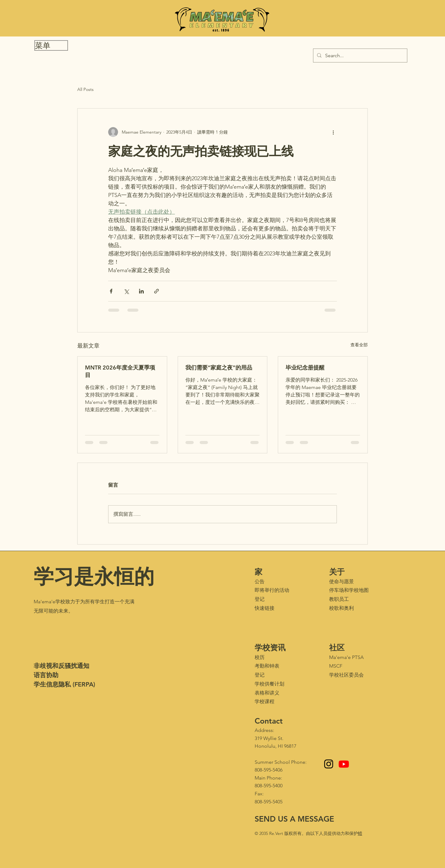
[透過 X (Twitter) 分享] (126, 291)
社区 (337, 648)
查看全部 (359, 345)
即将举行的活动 (272, 590)
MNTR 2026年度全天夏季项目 (120, 371)
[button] (51, 45)
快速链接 (265, 608)
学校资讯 (270, 648)
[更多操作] (333, 132)
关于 (337, 572)
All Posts (85, 89)
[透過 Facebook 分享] (111, 291)
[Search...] (360, 56)
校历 (260, 657)
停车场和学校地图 (349, 590)
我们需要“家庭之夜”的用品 (219, 368)
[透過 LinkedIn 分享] (141, 291)
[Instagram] (329, 764)
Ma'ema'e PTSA (346, 657)
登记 (260, 599)
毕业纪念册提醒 (305, 368)
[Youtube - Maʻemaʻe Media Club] (344, 764)
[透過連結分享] (157, 291)
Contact (269, 721)
